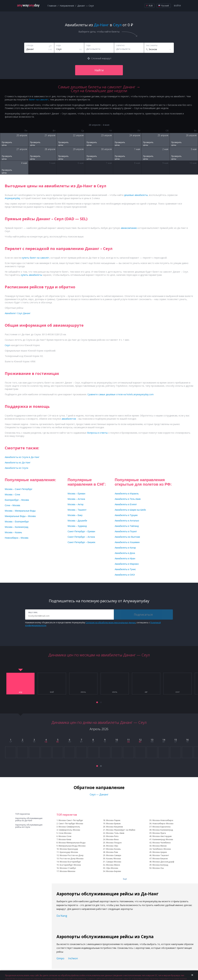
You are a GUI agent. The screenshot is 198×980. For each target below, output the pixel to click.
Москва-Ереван (113, 824)
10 (117, 740)
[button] (97, 702)
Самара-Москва (114, 862)
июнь (83, 692)
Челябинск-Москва (162, 849)
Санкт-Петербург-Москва (71, 824)
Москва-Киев (65, 839)
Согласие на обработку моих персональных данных (111, 623)
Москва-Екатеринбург (70, 862)
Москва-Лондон (114, 843)
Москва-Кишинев (115, 827)
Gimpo (60, 958)
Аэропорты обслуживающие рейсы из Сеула (29, 826)
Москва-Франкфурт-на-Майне (121, 830)
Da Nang (62, 916)
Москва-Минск (113, 865)
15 (176, 740)
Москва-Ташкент (161, 855)
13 (152, 740)
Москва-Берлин (114, 871)
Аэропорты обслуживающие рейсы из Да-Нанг (29, 819)
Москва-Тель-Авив (115, 833)
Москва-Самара (114, 855)
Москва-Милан (160, 846)
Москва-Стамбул (68, 868)
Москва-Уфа (112, 846)
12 (140, 740)
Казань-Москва (113, 859)
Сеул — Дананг (99, 794)
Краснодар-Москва (69, 852)
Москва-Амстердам (162, 836)
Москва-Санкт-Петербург (71, 820)
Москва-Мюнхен (67, 871)
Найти (99, 70)
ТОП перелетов (22, 814)
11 (128, 740)
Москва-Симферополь (69, 827)
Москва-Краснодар (69, 849)
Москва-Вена (112, 839)
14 (164, 740)
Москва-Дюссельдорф (163, 862)
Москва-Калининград (163, 830)
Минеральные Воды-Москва (72, 846)
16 (187, 740)
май (52, 692)
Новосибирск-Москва (163, 824)
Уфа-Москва (112, 868)
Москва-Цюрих (160, 852)
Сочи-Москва (65, 833)
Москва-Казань (113, 849)
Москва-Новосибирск (163, 820)
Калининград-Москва (163, 839)
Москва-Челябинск (162, 843)
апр (21, 692)
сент (177, 692)
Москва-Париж (113, 820)
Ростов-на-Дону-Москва (72, 859)
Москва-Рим (112, 852)
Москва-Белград (160, 865)
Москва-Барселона (161, 827)
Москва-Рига (112, 836)
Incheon (73, 958)
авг (146, 692)
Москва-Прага (159, 833)
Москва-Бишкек (160, 859)
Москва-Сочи (65, 836)
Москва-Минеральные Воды (72, 843)
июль (115, 692)
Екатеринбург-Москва (70, 865)
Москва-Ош (158, 868)
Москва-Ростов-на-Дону (72, 855)
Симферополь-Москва (69, 830)
